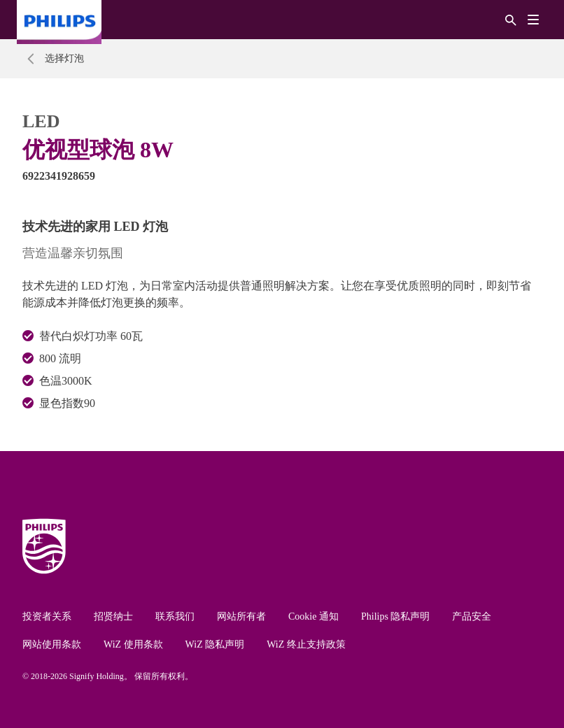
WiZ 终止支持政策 (306, 644)
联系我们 (175, 616)
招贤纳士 (113, 616)
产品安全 (472, 616)
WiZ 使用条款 (133, 644)
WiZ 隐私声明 (215, 644)
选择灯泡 (64, 58)
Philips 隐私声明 (395, 616)
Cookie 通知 (313, 616)
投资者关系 (47, 616)
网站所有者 (241, 616)
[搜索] (511, 19)
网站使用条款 (52, 644)
